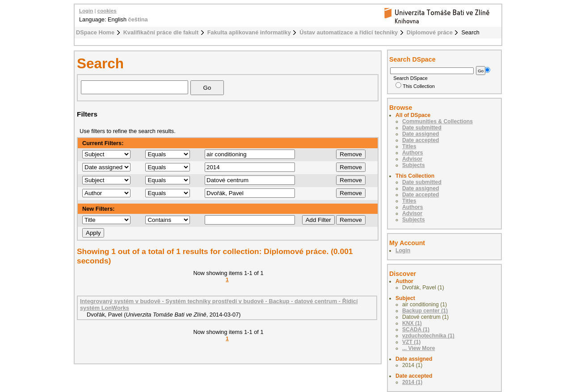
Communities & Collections (437, 121)
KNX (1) (412, 323)
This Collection (415, 86)
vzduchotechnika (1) (428, 336)
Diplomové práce (430, 32)
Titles (409, 146)
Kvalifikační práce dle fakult (161, 32)
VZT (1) (411, 342)
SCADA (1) (416, 329)
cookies (107, 11)
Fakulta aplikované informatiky (249, 32)
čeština (138, 19)
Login (86, 11)
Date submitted (422, 128)
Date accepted (421, 140)
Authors (413, 153)
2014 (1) (412, 382)
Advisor (412, 159)
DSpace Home (95, 32)
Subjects (414, 165)
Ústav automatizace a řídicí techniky (349, 32)
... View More (418, 348)
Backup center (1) (425, 311)
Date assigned (421, 134)
